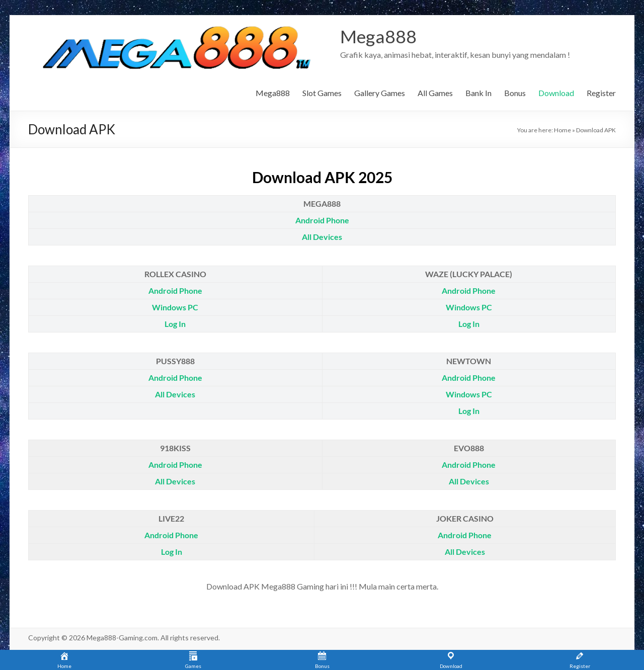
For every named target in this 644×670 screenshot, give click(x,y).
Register (601, 93)
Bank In (478, 93)
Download (556, 93)
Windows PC (175, 307)
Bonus (515, 93)
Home (562, 130)
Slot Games (322, 93)
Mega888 (379, 37)
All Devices (322, 237)
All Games (435, 93)
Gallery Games (380, 93)
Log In (175, 324)
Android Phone (322, 220)
